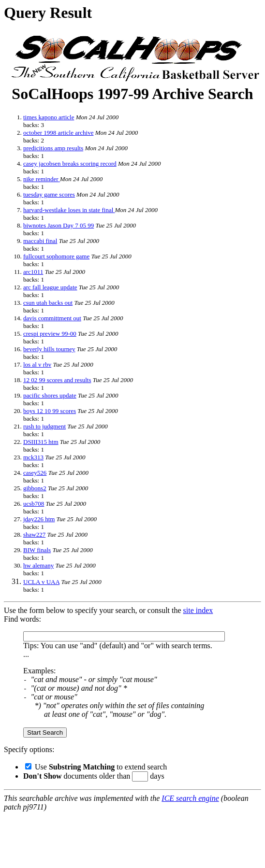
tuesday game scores (49, 194)
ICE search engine (190, 798)
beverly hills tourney (49, 349)
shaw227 (34, 534)
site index (198, 610)
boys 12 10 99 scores (50, 411)
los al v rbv (37, 364)
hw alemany (38, 565)
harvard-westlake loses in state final (69, 210)
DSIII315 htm (41, 442)
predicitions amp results (53, 148)
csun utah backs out (48, 303)
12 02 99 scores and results (57, 380)
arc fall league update (50, 287)
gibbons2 (35, 488)
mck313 (33, 457)
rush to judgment (44, 426)
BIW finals (37, 550)
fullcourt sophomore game (56, 256)
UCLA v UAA (41, 582)
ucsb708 (34, 504)
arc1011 (33, 272)
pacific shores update (50, 395)
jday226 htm (39, 519)
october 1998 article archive (58, 133)
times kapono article (49, 117)
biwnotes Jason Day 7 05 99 (59, 225)
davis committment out (52, 318)
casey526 (35, 473)
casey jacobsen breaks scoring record (70, 164)
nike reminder (42, 179)
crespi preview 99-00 (50, 334)
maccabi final (40, 241)
